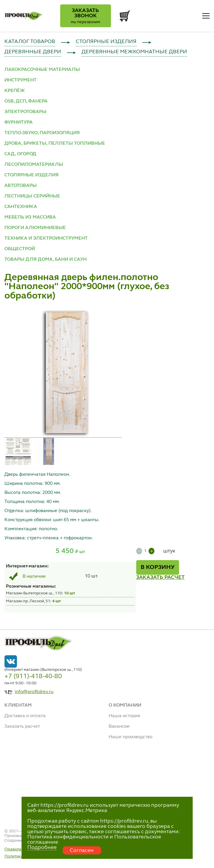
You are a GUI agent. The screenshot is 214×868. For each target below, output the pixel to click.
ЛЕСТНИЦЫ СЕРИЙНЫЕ (32, 196)
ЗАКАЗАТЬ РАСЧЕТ (160, 577)
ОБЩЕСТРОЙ (20, 249)
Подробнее (42, 847)
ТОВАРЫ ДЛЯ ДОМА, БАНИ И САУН (46, 260)
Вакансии (119, 727)
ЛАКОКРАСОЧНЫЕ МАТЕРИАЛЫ (42, 70)
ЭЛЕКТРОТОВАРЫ (25, 112)
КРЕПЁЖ (15, 91)
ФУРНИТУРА (18, 122)
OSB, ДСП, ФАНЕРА (26, 101)
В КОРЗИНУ (158, 567)
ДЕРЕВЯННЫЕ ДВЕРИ (33, 52)
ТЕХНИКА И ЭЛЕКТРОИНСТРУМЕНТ (46, 238)
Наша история (124, 716)
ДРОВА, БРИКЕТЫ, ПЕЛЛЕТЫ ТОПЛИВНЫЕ (55, 144)
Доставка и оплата (25, 716)
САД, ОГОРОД (20, 154)
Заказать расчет (22, 727)
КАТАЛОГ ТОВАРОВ (30, 42)
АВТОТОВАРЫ (21, 186)
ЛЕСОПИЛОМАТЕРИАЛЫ (34, 165)
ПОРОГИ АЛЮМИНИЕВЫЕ (35, 228)
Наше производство (130, 737)
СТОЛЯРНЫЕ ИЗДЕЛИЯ (106, 42)
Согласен (82, 850)
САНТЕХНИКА (21, 207)
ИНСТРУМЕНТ (21, 80)
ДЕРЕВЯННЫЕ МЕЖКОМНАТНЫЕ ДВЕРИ (134, 52)
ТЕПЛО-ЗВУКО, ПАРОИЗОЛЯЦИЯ (42, 133)
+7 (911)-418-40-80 (33, 676)
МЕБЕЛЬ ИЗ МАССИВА (30, 217)
